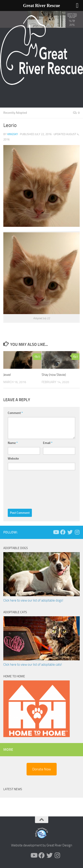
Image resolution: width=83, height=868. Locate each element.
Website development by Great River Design (42, 845)
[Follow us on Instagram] (77, 532)
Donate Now (42, 769)
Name (13, 443)
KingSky (13, 134)
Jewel (7, 375)
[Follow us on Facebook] (63, 532)
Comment (15, 413)
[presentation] (26, 488)
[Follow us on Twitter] (70, 532)
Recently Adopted (15, 113)
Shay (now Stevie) (54, 375)
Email (48, 443)
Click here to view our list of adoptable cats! (33, 665)
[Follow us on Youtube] (56, 532)
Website (13, 459)
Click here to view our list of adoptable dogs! (33, 600)
